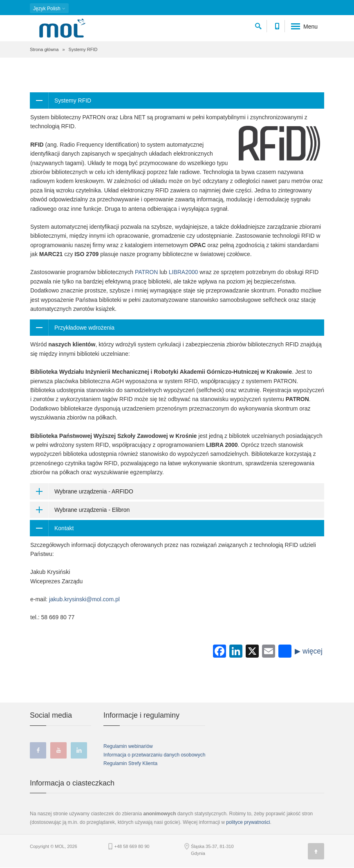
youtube (58, 750)
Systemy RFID (73, 100)
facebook (38, 750)
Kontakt (64, 528)
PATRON (146, 272)
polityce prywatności (248, 822)
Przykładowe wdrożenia (84, 328)
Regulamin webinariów (128, 746)
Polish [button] (49, 9)
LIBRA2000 (184, 272)
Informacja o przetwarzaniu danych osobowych (154, 755)
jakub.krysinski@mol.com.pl (84, 599)
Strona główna (44, 49)
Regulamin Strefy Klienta (130, 763)
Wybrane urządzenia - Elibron (92, 510)
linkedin (79, 750)
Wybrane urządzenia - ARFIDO (94, 491)
